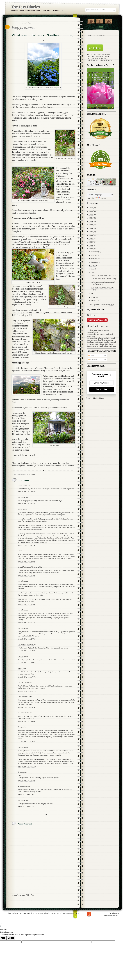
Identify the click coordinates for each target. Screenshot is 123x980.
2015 (91, 239)
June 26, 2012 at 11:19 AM (27, 766)
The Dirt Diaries (25, 7)
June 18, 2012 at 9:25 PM (26, 623)
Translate (101, 198)
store (97, 332)
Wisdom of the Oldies (106, 344)
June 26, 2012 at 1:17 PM (26, 780)
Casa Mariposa (23, 697)
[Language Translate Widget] (100, 195)
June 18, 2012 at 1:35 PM (26, 504)
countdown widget (102, 182)
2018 (91, 228)
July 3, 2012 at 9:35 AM (26, 807)
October (94, 259)
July (93, 269)
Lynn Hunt (21, 497)
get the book (95, 48)
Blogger (111, 305)
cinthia (20, 668)
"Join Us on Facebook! (100, 21)
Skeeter (20, 509)
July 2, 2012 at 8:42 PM (26, 795)
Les (19, 551)
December (95, 252)
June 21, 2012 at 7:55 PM (26, 721)
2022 (91, 215)
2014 (91, 242)
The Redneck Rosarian (26, 644)
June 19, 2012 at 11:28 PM (27, 691)
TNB (78, 913)
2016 (91, 235)
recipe (114, 346)
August (94, 265)
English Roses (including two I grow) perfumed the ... (103, 283)
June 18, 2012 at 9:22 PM (26, 604)
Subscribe (102, 389)
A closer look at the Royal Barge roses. (103, 275)
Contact (101, 27)
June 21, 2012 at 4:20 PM (26, 707)
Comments (93, 360)
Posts (91, 356)
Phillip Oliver (23, 485)
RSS (109, 21)
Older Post (30, 895)
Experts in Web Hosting (111, 915)
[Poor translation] (11, 938)
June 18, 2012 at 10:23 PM (27, 651)
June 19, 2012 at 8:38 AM (26, 663)
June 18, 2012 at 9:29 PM (26, 639)
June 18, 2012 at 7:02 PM (26, 545)
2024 (91, 208)
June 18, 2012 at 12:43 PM (27, 492)
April (93, 297)
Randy (20, 727)
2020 (91, 221)
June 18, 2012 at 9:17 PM (26, 575)
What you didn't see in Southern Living (103, 279)
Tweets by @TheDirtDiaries (95, 398)
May (93, 294)
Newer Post (16, 895)
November (95, 255)
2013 (91, 245)
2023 (91, 211)
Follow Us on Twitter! (91, 21)
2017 (91, 232)
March (94, 301)
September (95, 262)
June (93, 272)
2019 (91, 225)
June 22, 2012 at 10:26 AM (27, 742)
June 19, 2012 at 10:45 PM (27, 677)
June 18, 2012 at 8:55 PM (26, 561)
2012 (91, 249)
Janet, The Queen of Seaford (28, 567)
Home (23, 895)
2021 (91, 218)
